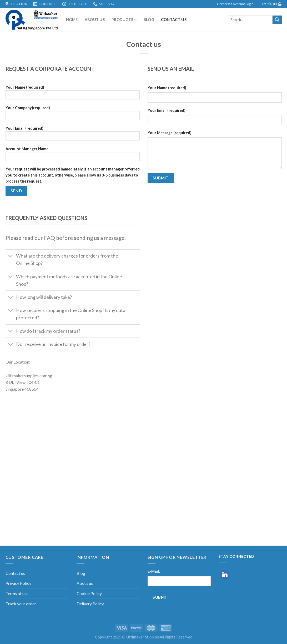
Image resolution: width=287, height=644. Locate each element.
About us (95, 20)
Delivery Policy (90, 604)
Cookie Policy (89, 593)
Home (72, 20)
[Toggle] (11, 257)
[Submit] (277, 20)
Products (124, 20)
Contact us (174, 20)
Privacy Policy (18, 583)
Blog (149, 20)
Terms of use (17, 593)
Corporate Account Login (235, 4)
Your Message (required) (170, 133)
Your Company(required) (73, 115)
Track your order (21, 604)
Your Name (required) (73, 94)
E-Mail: (154, 571)
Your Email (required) (73, 135)
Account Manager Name (73, 156)
